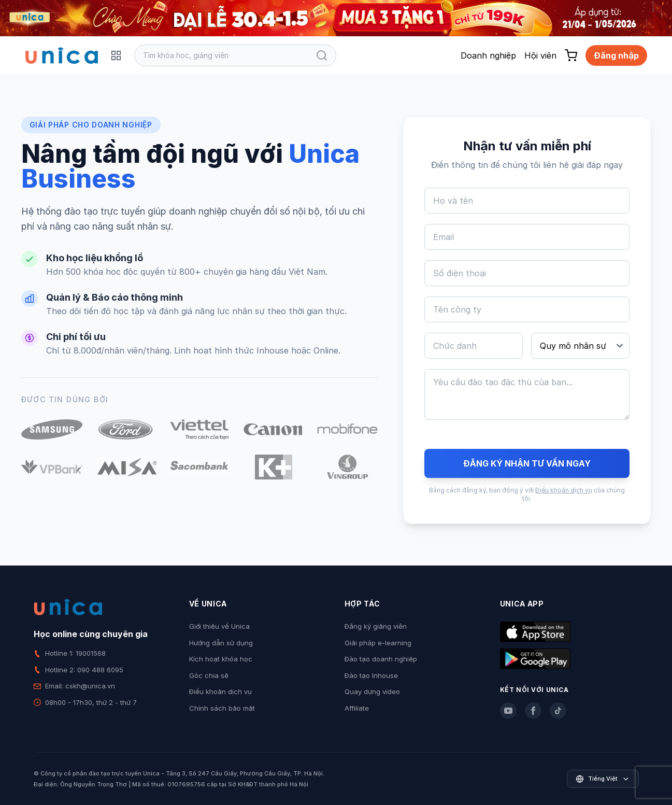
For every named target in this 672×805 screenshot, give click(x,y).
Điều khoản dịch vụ (564, 490)
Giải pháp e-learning (378, 643)
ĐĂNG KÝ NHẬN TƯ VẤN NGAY (527, 463)
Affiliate (357, 708)
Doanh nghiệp (488, 55)
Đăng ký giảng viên (376, 626)
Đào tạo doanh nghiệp (381, 659)
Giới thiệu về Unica (219, 626)
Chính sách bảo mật (222, 708)
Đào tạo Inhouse (371, 675)
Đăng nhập (616, 55)
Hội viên (540, 55)
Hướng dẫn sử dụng (221, 643)
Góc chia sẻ (209, 675)
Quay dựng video (372, 691)
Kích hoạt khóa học (221, 659)
